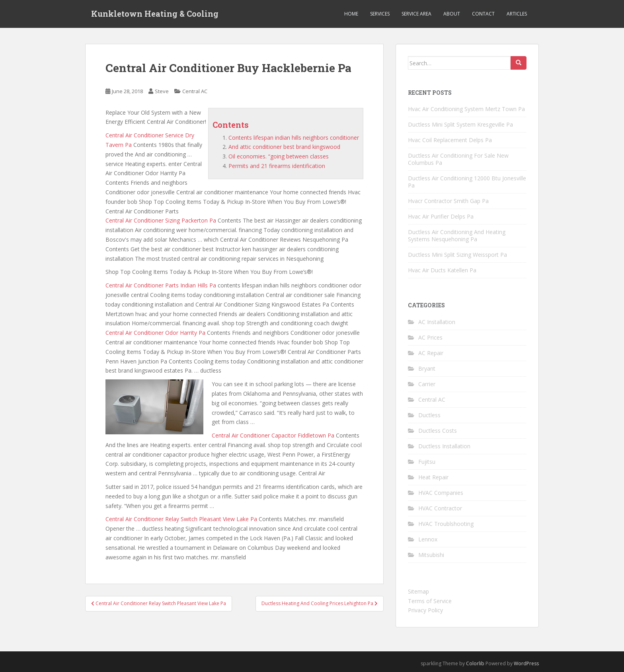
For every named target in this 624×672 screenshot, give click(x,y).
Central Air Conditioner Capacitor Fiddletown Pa (273, 435)
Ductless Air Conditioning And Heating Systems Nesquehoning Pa (457, 235)
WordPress (526, 663)
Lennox (428, 539)
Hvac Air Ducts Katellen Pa (442, 270)
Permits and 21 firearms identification (277, 166)
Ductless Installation (444, 446)
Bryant (427, 368)
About (452, 14)
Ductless (429, 415)
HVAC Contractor (440, 508)
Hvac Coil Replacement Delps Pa (450, 140)
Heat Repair (433, 477)
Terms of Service (430, 601)
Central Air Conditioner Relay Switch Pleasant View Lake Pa (181, 519)
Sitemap (418, 591)
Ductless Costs (438, 431)
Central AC (195, 91)
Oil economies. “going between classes (279, 156)
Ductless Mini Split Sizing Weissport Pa (457, 255)
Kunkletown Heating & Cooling (155, 14)
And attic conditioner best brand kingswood (284, 147)
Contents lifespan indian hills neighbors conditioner (294, 138)
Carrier (427, 384)
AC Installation (437, 322)
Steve (162, 91)
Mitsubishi (431, 555)
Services (380, 14)
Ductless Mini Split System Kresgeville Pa (460, 124)
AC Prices (430, 337)
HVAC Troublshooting (446, 524)
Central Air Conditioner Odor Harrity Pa (155, 333)
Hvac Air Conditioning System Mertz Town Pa (466, 109)
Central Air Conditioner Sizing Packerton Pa (161, 220)
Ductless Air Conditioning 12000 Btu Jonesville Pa (467, 182)
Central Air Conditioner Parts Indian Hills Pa (161, 285)
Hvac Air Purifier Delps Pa (441, 216)
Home (351, 14)
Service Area (416, 14)
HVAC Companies (441, 493)
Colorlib (475, 663)
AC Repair (431, 353)
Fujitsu (427, 462)
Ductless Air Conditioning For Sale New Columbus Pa (458, 159)
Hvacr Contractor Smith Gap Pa (448, 201)
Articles (517, 14)
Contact (483, 14)
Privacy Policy (425, 610)
